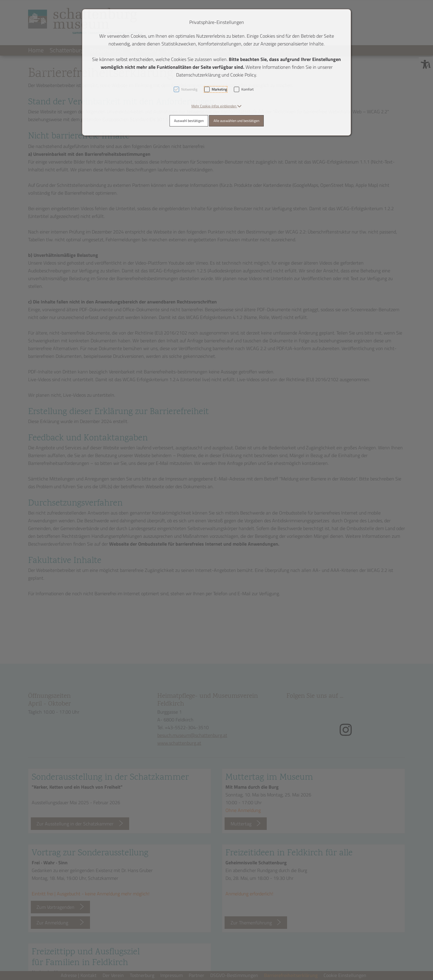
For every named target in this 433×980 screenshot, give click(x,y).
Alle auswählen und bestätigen (236, 121)
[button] (216, 106)
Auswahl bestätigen (189, 121)
